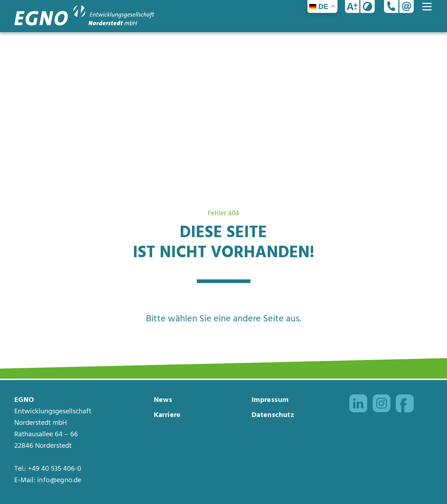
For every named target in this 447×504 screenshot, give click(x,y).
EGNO (24, 400)
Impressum (270, 400)
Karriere (167, 415)
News (163, 400)
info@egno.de (59, 480)
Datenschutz (273, 415)
